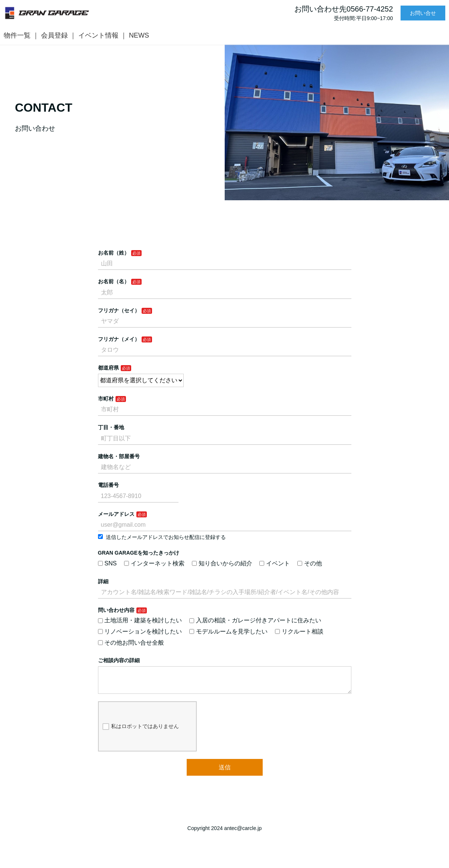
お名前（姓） (114, 253)
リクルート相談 (299, 631)
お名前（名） (114, 281)
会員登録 (54, 35)
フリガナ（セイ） (119, 310)
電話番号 (108, 485)
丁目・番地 (111, 427)
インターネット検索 (154, 563)
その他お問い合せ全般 (131, 643)
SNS (107, 563)
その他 (310, 563)
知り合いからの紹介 (222, 563)
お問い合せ (423, 13)
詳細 (103, 581)
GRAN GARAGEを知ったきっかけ (139, 553)
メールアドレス (116, 514)
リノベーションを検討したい (140, 631)
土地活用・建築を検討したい (140, 620)
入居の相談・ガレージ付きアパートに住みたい (255, 620)
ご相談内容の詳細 (119, 660)
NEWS (139, 35)
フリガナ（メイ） (119, 339)
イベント (275, 563)
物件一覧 (17, 35)
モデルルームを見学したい (228, 631)
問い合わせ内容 (116, 610)
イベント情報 (98, 35)
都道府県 (108, 368)
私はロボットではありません (141, 733)
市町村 (106, 399)
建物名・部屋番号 (119, 456)
